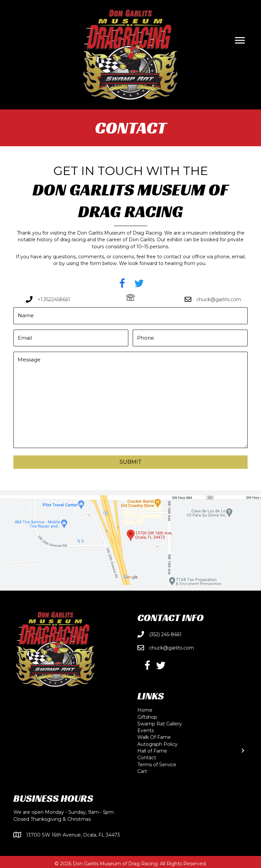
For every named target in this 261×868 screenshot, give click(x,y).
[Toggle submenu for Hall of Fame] (243, 749)
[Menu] (240, 40)
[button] (122, 283)
